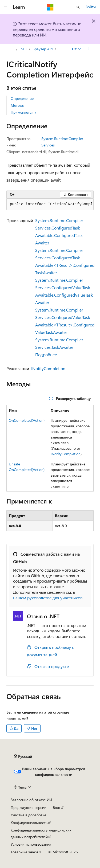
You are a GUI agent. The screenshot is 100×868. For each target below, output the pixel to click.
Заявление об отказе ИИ (31, 800)
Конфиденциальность (29, 823)
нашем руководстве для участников (48, 598)
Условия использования (31, 844)
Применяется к (23, 112)
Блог (57, 807)
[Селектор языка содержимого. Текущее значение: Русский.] (23, 756)
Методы (18, 105)
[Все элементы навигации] (11, 49)
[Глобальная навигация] (5, 7)
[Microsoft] (50, 7)
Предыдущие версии (29, 807)
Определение (22, 98)
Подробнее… (48, 355)
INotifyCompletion (48, 368)
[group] (50, 204)
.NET (23, 49)
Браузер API (43, 49)
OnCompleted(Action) (27, 420)
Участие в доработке (28, 815)
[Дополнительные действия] (89, 49)
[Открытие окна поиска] (78, 7)
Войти (91, 7)
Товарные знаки (24, 852)
